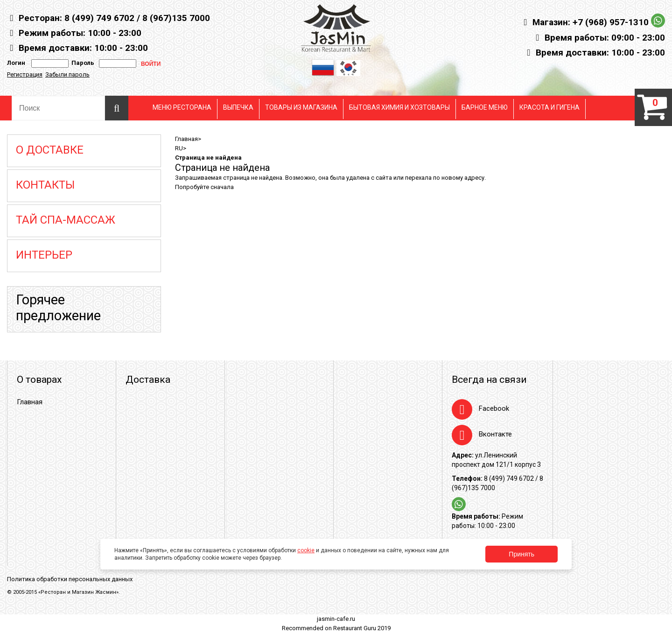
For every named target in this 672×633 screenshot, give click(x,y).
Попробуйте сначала (204, 187)
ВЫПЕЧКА (238, 107)
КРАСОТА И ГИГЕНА (549, 107)
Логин (16, 63)
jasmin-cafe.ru (336, 619)
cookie (306, 550)
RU (179, 148)
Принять (521, 554)
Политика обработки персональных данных (70, 579)
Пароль (81, 63)
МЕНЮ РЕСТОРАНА (182, 107)
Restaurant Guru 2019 (362, 628)
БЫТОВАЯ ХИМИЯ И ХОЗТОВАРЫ (399, 107)
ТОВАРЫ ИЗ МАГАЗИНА (301, 107)
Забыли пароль (67, 74)
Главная (186, 139)
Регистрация (25, 74)
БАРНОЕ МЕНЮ (485, 107)
